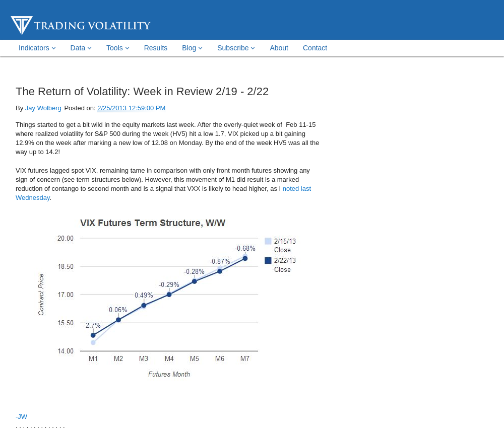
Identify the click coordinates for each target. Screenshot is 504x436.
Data (81, 48)
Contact (315, 48)
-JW (21, 417)
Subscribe (236, 48)
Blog (192, 48)
